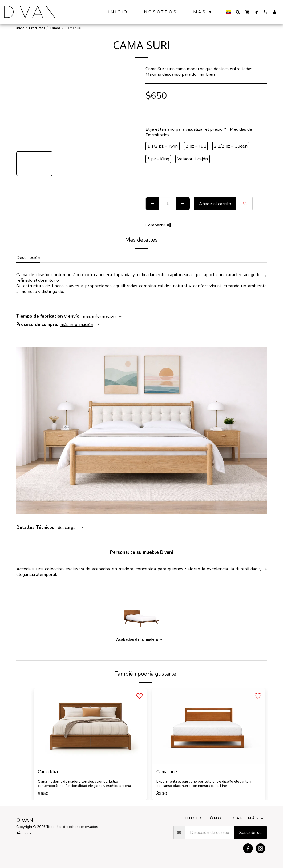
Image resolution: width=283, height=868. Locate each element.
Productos (37, 28)
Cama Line (167, 772)
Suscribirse (250, 832)
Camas (55, 28)
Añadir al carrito (215, 204)
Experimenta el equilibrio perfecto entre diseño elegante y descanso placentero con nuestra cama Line (204, 784)
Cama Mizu (49, 772)
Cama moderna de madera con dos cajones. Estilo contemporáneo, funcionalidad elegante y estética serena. (85, 784)
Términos (24, 833)
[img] (90, 726)
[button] (238, 12)
